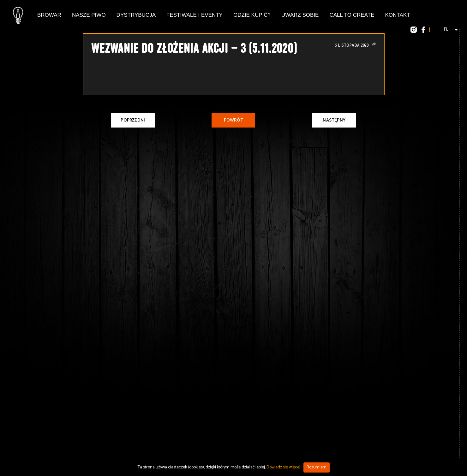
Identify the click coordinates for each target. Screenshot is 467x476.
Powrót (233, 120)
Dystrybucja (136, 15)
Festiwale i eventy (195, 15)
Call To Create (352, 15)
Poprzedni (133, 120)
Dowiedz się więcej (283, 467)
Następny (334, 120)
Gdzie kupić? (252, 15)
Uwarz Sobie (300, 15)
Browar (49, 15)
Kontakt (397, 15)
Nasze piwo (89, 15)
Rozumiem (317, 467)
